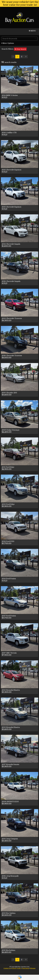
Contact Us (7, 968)
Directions (26, 968)
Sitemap (33, 968)
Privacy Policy (17, 968)
